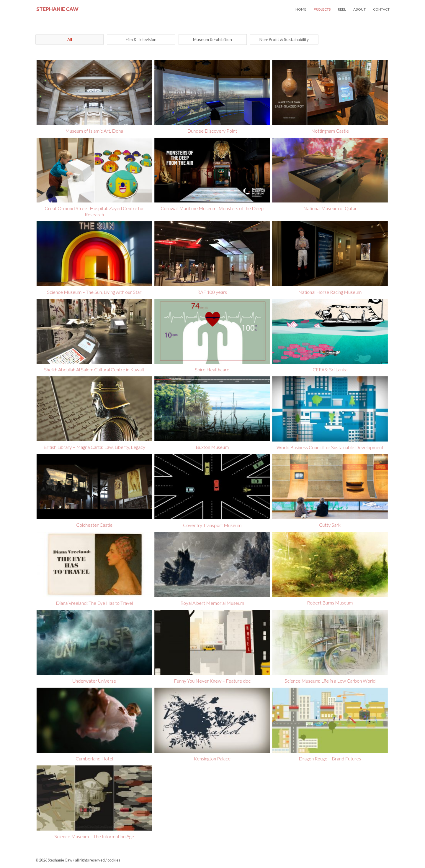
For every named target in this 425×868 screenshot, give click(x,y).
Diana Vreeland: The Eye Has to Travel (94, 603)
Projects (322, 9)
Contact (381, 9)
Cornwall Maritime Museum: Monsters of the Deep (211, 208)
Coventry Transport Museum (212, 525)
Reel (342, 9)
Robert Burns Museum (329, 603)
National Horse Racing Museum (329, 292)
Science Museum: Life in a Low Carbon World (329, 681)
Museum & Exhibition (212, 39)
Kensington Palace (211, 759)
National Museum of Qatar (329, 208)
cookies (114, 860)
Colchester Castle (94, 525)
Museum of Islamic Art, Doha (94, 131)
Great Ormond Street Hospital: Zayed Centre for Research (94, 211)
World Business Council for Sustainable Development (329, 447)
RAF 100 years (211, 292)
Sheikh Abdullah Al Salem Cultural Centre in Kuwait (94, 369)
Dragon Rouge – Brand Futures (329, 759)
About (359, 9)
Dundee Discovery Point (211, 131)
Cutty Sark (329, 525)
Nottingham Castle (329, 131)
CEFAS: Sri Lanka (329, 369)
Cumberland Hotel (94, 759)
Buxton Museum (212, 447)
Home (301, 9)
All (70, 39)
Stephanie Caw (57, 9)
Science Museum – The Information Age (94, 836)
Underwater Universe (94, 681)
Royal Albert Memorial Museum (212, 603)
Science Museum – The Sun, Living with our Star (94, 292)
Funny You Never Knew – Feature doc (212, 681)
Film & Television (141, 39)
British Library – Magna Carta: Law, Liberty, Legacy (94, 447)
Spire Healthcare (211, 369)
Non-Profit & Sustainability (284, 39)
